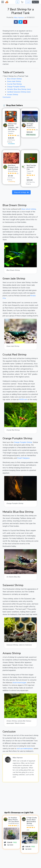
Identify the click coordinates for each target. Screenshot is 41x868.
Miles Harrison (19, 18)
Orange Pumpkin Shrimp (16, 87)
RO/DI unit (23, 400)
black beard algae (20, 683)
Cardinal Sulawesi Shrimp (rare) (19, 92)
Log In (28, 2)
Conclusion (7, 97)
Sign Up (35, 2)
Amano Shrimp (13, 95)
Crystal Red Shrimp (14, 84)
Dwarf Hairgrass (23, 458)
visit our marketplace (25, 749)
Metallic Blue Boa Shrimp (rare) (19, 89)
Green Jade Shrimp (14, 81)
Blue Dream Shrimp (14, 79)
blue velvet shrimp (29, 209)
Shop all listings (21, 192)
